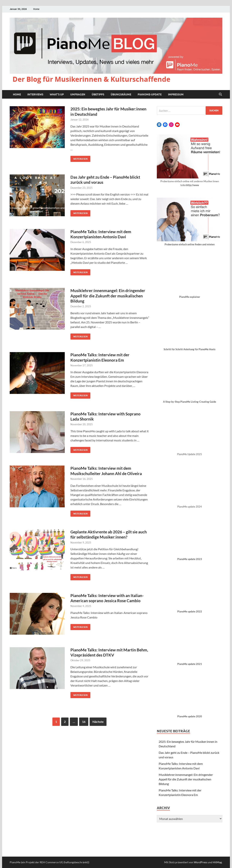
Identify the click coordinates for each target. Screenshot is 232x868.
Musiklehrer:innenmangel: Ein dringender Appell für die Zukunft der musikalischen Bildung (108, 296)
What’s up (57, 94)
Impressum (176, 94)
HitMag (217, 862)
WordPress (200, 862)
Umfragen (78, 94)
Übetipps (98, 94)
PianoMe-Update (150, 94)
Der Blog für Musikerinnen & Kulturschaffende (91, 79)
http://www (193, 185)
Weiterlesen (79, 158)
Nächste (98, 722)
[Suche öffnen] (220, 94)
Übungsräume (121, 94)
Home (36, 9)
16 (84, 722)
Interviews (35, 94)
